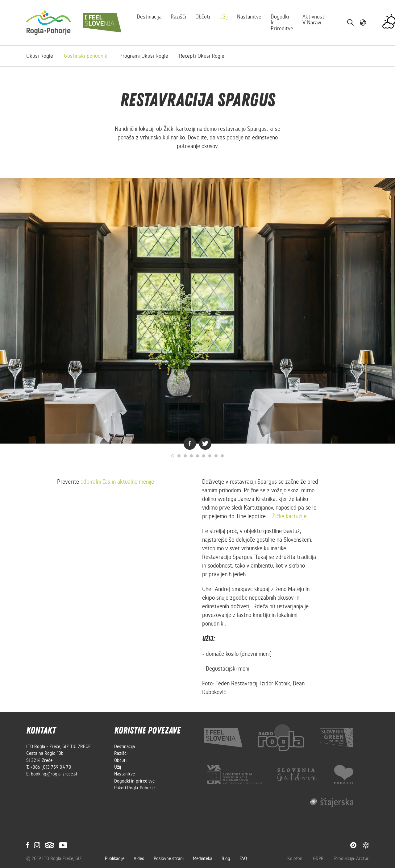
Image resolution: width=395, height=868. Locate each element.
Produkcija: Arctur (351, 858)
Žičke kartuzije (289, 516)
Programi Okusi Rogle (144, 56)
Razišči (178, 17)
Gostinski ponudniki (86, 56)
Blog (226, 858)
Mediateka (203, 858)
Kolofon (295, 858)
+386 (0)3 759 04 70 (51, 767)
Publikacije (115, 858)
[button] (363, 23)
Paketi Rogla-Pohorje (134, 788)
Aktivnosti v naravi (314, 20)
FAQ (243, 858)
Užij (224, 17)
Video (139, 858)
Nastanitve (249, 17)
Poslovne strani (169, 858)
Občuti (203, 17)
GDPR (319, 858)
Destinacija (149, 17)
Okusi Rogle (40, 56)
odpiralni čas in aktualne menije (117, 482)
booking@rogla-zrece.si (54, 774)
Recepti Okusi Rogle (202, 56)
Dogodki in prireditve (282, 23)
